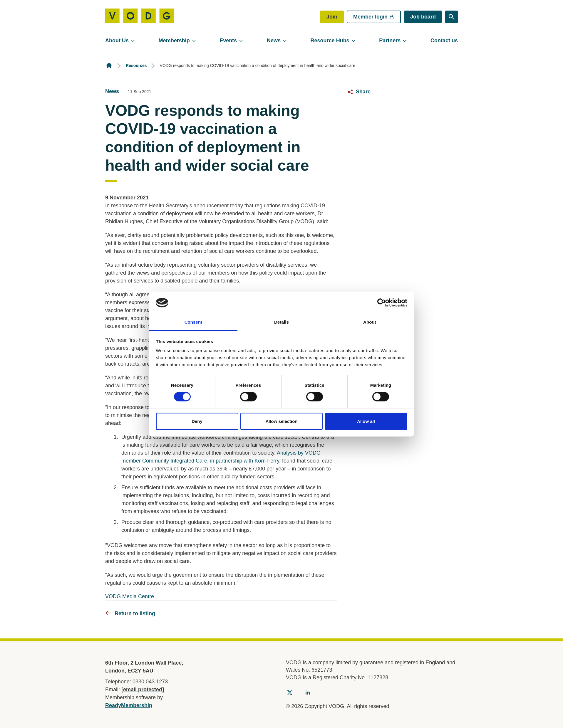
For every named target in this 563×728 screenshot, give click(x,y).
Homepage (109, 66)
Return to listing (135, 613)
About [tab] (370, 322)
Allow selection (281, 421)
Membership (174, 41)
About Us (117, 41)
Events (228, 41)
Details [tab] (281, 322)
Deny (197, 421)
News (274, 41)
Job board (423, 17)
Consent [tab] (193, 322)
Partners (390, 41)
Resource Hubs (330, 41)
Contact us (444, 41)
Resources (136, 65)
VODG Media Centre (130, 596)
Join (332, 17)
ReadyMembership (129, 705)
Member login (374, 17)
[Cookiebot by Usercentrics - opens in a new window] (382, 303)
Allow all (366, 421)
